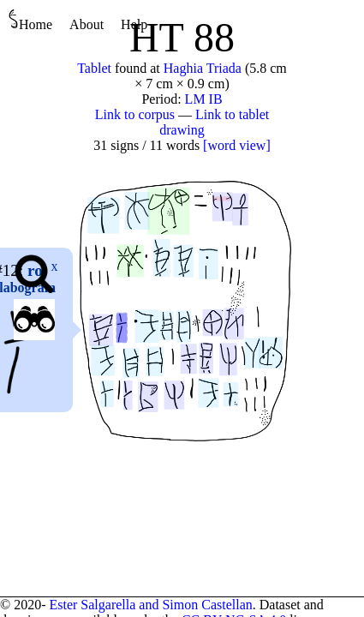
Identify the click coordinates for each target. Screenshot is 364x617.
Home (30, 20)
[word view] (237, 145)
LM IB (204, 99)
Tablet (94, 68)
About (87, 24)
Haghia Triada (203, 68)
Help (134, 24)
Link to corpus (135, 114)
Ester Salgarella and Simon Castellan (150, 605)
